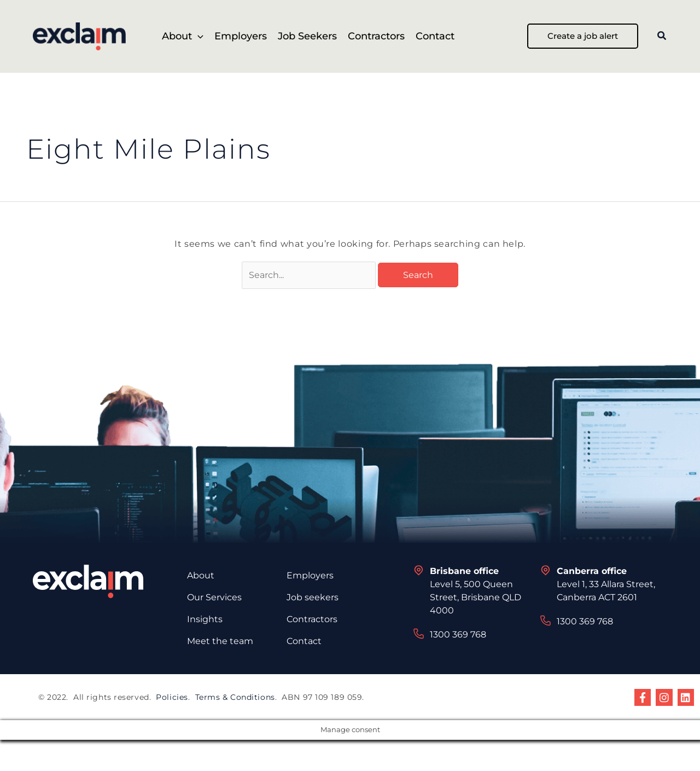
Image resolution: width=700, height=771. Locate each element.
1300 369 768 (458, 636)
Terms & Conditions (235, 698)
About (201, 576)
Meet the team (220, 642)
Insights (205, 620)
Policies (172, 698)
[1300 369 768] (419, 635)
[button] (198, 36)
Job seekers (313, 598)
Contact (304, 642)
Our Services (214, 598)
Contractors (312, 620)
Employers (310, 576)
